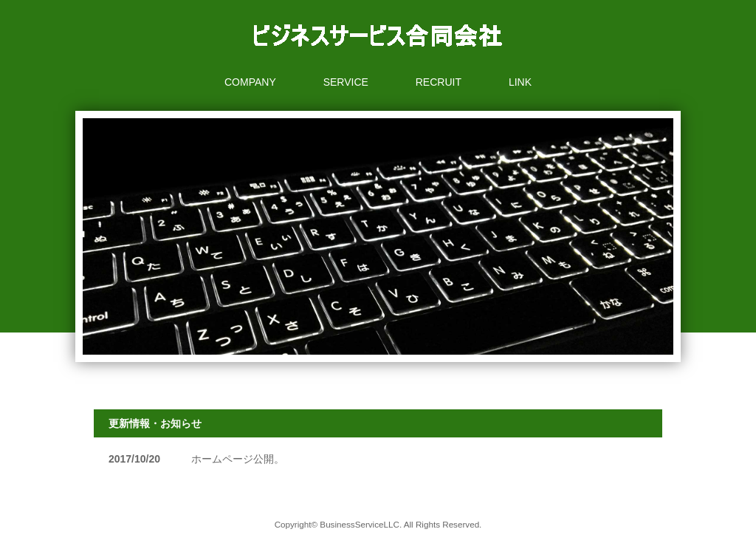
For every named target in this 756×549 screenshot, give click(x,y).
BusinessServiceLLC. (361, 524)
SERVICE (346, 82)
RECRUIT (439, 82)
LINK (520, 82)
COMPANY (250, 82)
